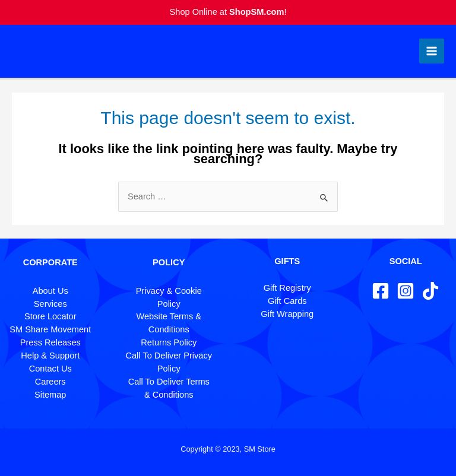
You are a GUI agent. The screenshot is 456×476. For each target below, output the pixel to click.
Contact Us (50, 368)
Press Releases (50, 342)
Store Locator (50, 316)
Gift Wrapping (287, 313)
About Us (50, 290)
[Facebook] (381, 291)
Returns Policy (169, 342)
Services (50, 303)
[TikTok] (430, 291)
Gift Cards (287, 301)
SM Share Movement (50, 329)
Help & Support (50, 355)
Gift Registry (287, 288)
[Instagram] (406, 291)
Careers (50, 381)
